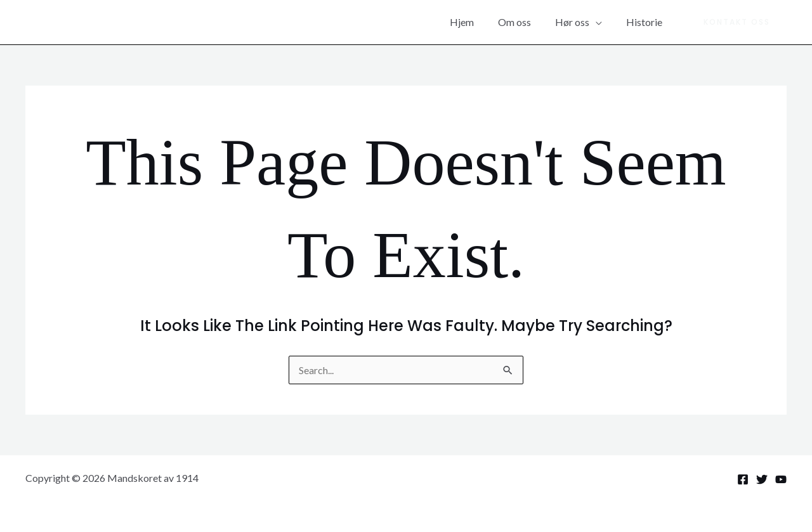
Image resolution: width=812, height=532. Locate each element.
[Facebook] (743, 479)
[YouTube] (781, 479)
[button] (737, 22)
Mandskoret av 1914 (114, 22)
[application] (601, 22)
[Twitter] (762, 479)
